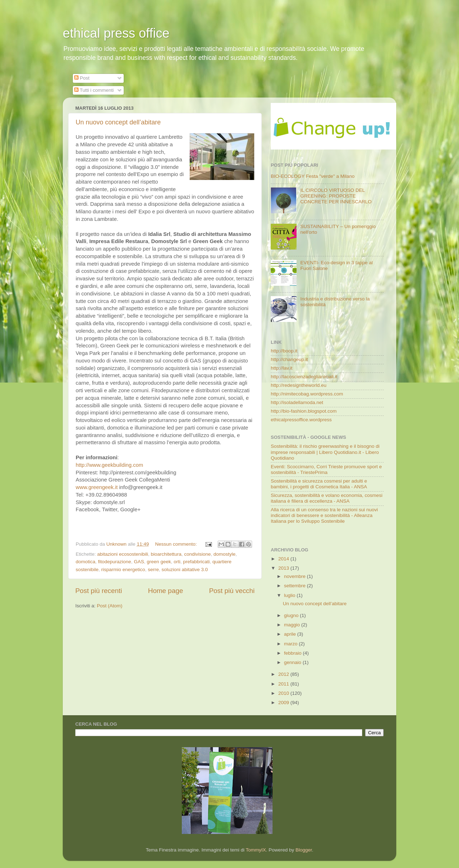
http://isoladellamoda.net (297, 402)
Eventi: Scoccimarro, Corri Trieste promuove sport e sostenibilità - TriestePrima (326, 469)
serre (153, 570)
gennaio (293, 662)
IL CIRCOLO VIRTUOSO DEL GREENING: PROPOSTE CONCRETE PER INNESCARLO (336, 196)
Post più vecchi (232, 591)
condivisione (197, 554)
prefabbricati (197, 562)
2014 (284, 559)
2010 (284, 693)
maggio (293, 625)
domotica (86, 562)
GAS (139, 562)
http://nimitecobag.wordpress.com (307, 394)
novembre (295, 576)
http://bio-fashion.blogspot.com (304, 411)
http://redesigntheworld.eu (299, 385)
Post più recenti (99, 591)
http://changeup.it (289, 359)
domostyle (224, 554)
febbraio (294, 653)
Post (82, 78)
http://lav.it (282, 368)
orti (177, 562)
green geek (159, 562)
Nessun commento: (176, 544)
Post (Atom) (110, 606)
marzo (291, 644)
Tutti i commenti (94, 90)
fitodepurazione (114, 562)
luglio (290, 595)
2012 (284, 674)
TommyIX (256, 850)
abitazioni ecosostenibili (123, 554)
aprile (291, 634)
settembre (295, 586)
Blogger (304, 850)
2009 (284, 703)
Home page (166, 591)
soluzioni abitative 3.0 (184, 570)
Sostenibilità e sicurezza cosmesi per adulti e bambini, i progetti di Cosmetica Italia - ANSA (319, 484)
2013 (284, 568)
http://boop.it (284, 351)
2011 (284, 684)
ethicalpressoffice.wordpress (301, 420)
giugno (292, 615)
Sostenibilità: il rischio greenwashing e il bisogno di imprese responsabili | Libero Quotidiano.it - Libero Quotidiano (325, 452)
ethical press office (116, 33)
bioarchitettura (166, 554)
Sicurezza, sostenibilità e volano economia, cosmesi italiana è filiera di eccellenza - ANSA (326, 498)
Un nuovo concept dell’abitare (118, 122)
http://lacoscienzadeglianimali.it (304, 377)
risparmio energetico (123, 570)
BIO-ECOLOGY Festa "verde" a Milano (313, 176)
